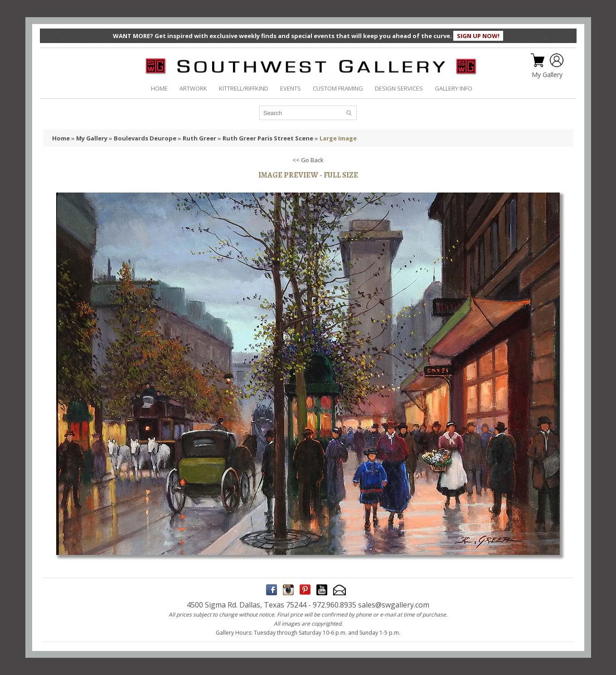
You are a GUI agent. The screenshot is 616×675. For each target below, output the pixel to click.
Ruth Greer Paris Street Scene (268, 138)
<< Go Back (308, 160)
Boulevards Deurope (145, 138)
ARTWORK (193, 88)
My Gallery (547, 75)
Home (61, 138)
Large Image (338, 138)
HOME (159, 88)
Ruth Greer (199, 138)
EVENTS (291, 88)
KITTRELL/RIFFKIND (244, 88)
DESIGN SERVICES (399, 88)
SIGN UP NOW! (478, 36)
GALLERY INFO (454, 88)
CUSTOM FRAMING (338, 88)
